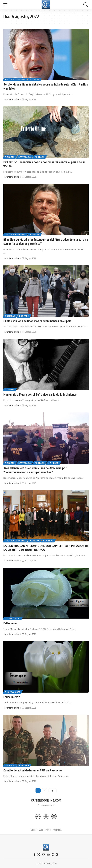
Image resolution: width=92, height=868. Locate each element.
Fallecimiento (12, 623)
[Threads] (57, 855)
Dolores (10, 157)
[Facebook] (35, 855)
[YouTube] (43, 855)
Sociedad (10, 316)
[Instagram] (53, 855)
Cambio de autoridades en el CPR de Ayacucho (33, 770)
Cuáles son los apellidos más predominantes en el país (37, 321)
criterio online (13, 99)
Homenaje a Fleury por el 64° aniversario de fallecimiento (40, 394)
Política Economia (15, 79)
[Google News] (48, 855)
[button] (6, 5)
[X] (39, 855)
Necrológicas (13, 618)
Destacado (25, 157)
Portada (34, 79)
